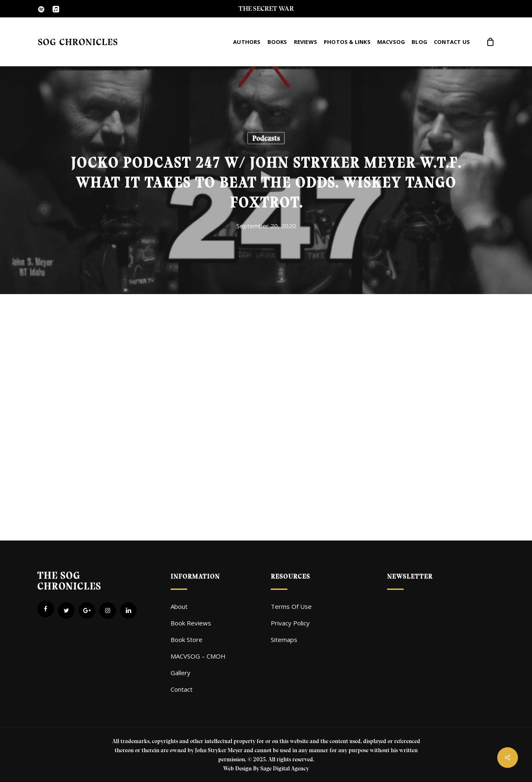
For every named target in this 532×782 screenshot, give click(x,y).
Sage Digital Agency (285, 769)
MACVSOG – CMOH (198, 656)
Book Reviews (191, 623)
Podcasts (266, 138)
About (179, 606)
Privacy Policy (290, 623)
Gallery (181, 673)
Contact (182, 689)
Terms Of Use (291, 606)
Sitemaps (284, 640)
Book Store (187, 640)
